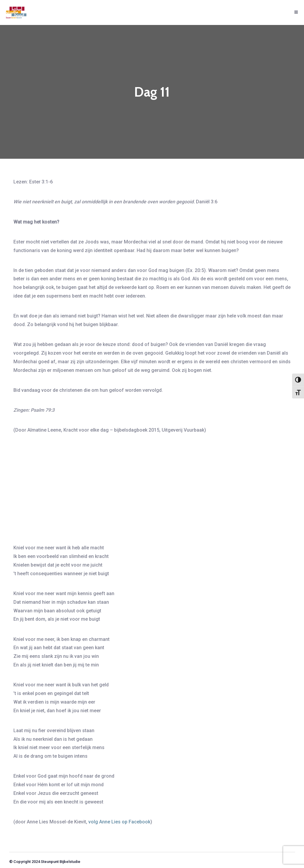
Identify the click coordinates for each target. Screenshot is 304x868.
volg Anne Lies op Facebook (119, 822)
